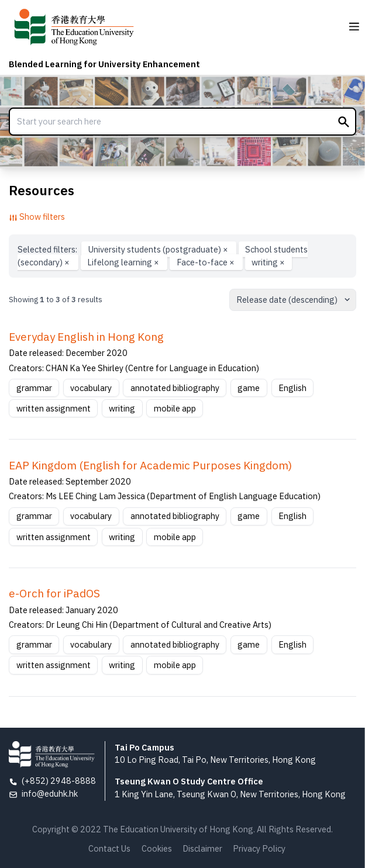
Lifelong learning (124, 262)
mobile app (175, 408)
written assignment (54, 408)
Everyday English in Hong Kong (86, 337)
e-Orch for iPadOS (54, 593)
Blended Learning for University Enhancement (104, 64)
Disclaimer (202, 848)
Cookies (157, 848)
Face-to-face (206, 262)
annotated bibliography (175, 388)
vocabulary (91, 388)
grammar (34, 388)
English (292, 388)
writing (268, 262)
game (249, 388)
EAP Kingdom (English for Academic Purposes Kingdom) (150, 465)
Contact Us (109, 848)
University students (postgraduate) (159, 249)
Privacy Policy (259, 848)
